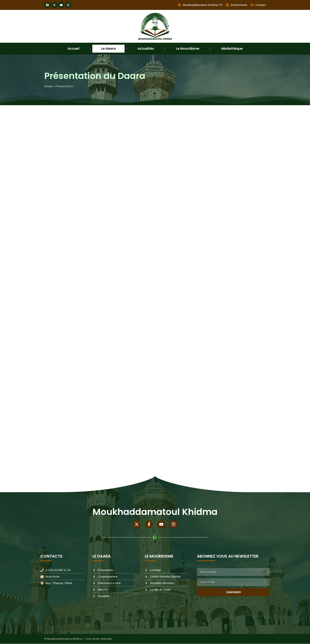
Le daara (108, 49)
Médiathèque (232, 49)
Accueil (73, 49)
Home (48, 86)
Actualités (146, 49)
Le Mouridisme (188, 49)
